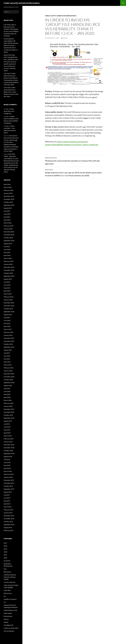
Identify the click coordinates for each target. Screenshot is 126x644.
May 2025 (7, 217)
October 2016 (8, 522)
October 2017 (8, 486)
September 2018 (9, 454)
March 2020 (8, 400)
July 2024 (7, 247)
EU (5, 596)
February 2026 (9, 190)
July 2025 (7, 211)
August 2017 (8, 492)
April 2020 (7, 397)
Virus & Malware (9, 631)
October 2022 (8, 309)
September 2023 (9, 276)
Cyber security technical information (22, 3)
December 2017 (9, 480)
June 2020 (7, 391)
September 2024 (9, 241)
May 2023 (7, 288)
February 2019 (9, 439)
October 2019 (8, 415)
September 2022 (9, 312)
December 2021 (9, 338)
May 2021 (7, 359)
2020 (5, 552)
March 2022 (8, 329)
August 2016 (8, 527)
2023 (5, 558)
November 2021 (9, 341)
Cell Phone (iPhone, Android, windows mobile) (10, 577)
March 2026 (8, 187)
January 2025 (8, 229)
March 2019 (8, 436)
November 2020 (9, 377)
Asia (5, 569)
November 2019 (9, 412)
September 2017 (9, 489)
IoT (5, 602)
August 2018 (8, 457)
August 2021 (8, 350)
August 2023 (8, 279)
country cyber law (9, 582)
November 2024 (9, 235)
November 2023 (9, 270)
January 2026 (8, 193)
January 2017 (8, 513)
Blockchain (7, 572)
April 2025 (7, 220)
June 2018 (7, 462)
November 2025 (9, 199)
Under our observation (66, 16)
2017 (5, 543)
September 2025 (9, 205)
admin (65, 38)
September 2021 (9, 347)
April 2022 (7, 326)
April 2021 (7, 362)
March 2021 (8, 365)
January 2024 (8, 264)
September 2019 (9, 418)
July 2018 (7, 459)
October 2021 (8, 344)
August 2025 (8, 208)
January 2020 (8, 406)
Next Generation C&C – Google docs (10, 111)
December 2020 (9, 374)
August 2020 (8, 386)
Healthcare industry (10, 599)
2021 (5, 555)
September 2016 (9, 525)
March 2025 (8, 223)
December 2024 (9, 232)
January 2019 (8, 442)
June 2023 (7, 285)
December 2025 (9, 196)
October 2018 (8, 451)
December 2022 (9, 303)
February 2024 (9, 261)
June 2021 (7, 356)
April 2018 (7, 468)
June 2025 (7, 214)
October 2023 (8, 273)
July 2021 (7, 353)
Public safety (51, 16)
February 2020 (9, 403)
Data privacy (8, 593)
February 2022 (9, 332)
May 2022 (7, 323)
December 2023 (9, 267)
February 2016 (9, 530)
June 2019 (7, 427)
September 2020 (9, 383)
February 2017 (9, 510)
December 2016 (9, 516)
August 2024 (8, 244)
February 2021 (9, 368)
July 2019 (7, 424)
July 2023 (7, 282)
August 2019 (8, 421)
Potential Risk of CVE (10, 610)
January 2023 (8, 300)
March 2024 (8, 258)
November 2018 (9, 448)
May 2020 (7, 394)
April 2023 (7, 291)
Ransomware (8, 616)
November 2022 (9, 306)
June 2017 (7, 498)
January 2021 (8, 371)
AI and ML (7, 561)
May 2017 (7, 501)
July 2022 (7, 318)
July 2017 (7, 495)
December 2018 (9, 445)
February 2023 (9, 297)
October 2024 (8, 238)
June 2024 (7, 249)
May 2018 (7, 465)
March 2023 (8, 294)
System (6, 622)
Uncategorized (8, 625)
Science (6, 619)
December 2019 (9, 409)
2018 (5, 546)
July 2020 (7, 388)
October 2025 (8, 202)
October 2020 (8, 380)
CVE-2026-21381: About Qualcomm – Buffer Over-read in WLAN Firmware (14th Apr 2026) (11, 92)
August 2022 (8, 315)
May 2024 (7, 252)
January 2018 (8, 477)
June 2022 (7, 320)
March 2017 (8, 507)
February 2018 (9, 474)
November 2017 (9, 483)
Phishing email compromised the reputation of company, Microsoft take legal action (74, 161)
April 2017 (7, 504)
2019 (5, 549)
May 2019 (7, 430)
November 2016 (9, 519)
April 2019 (7, 433)
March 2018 (8, 471)
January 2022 (8, 335)
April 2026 (7, 184)
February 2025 (9, 226)
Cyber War (7, 590)
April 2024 (7, 255)
